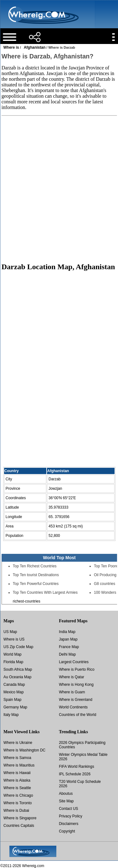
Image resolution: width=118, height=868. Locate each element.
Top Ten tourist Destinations (36, 575)
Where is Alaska (17, 780)
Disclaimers (69, 824)
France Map (69, 647)
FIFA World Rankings (77, 767)
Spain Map (12, 700)
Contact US (68, 809)
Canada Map (14, 685)
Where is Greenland (76, 700)
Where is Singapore (20, 818)
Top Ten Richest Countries (35, 566)
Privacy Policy (71, 816)
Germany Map (15, 707)
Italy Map (11, 715)
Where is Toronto (18, 803)
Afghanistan (35, 47)
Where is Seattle (17, 788)
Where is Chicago (18, 795)
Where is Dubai (16, 811)
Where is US (14, 639)
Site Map (66, 801)
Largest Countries (74, 662)
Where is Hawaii (17, 773)
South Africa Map (18, 669)
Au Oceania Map (17, 677)
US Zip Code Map (18, 647)
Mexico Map (14, 692)
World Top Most (59, 558)
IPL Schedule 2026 (75, 774)
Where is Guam (72, 692)
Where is (11, 47)
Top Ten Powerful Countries (36, 584)
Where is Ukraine (18, 743)
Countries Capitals (19, 826)
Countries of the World (77, 715)
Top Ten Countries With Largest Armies (45, 592)
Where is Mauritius (19, 765)
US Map (10, 632)
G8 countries (105, 584)
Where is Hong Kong (76, 685)
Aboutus (66, 794)
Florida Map (13, 662)
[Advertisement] (59, 186)
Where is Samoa (17, 758)
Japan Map (68, 639)
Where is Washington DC (24, 750)
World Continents (73, 707)
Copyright (67, 831)
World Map (13, 654)
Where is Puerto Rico (77, 669)
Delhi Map (67, 654)
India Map (67, 632)
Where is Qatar (72, 677)
